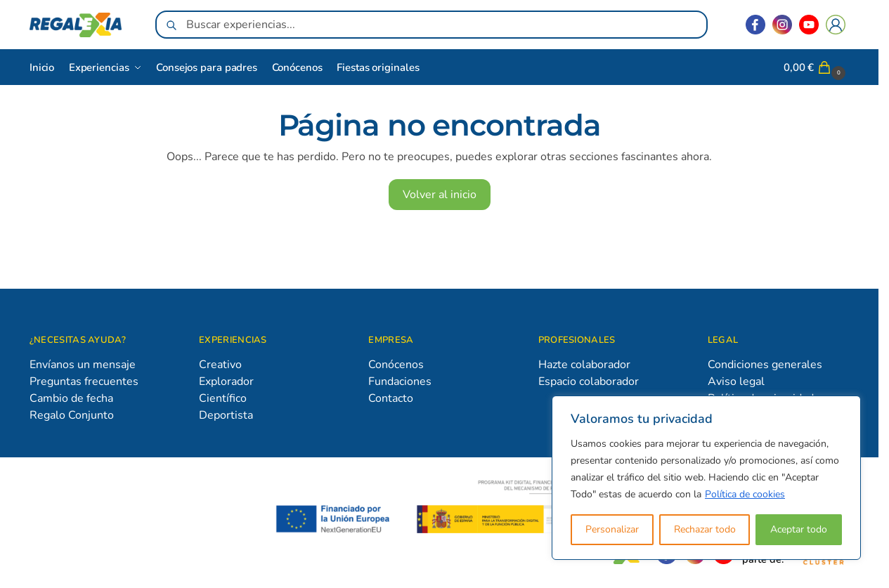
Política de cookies (745, 494)
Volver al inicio (440, 195)
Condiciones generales (765, 365)
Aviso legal (736, 381)
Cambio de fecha (71, 398)
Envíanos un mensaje (83, 365)
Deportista (226, 415)
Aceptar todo (799, 529)
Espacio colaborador (589, 381)
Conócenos (396, 365)
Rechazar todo (705, 529)
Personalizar (612, 529)
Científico (223, 398)
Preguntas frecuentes (84, 381)
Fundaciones (400, 381)
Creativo (220, 365)
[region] (706, 478)
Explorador (226, 381)
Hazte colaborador (584, 365)
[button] (816, 67)
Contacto (391, 398)
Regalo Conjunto (72, 415)
